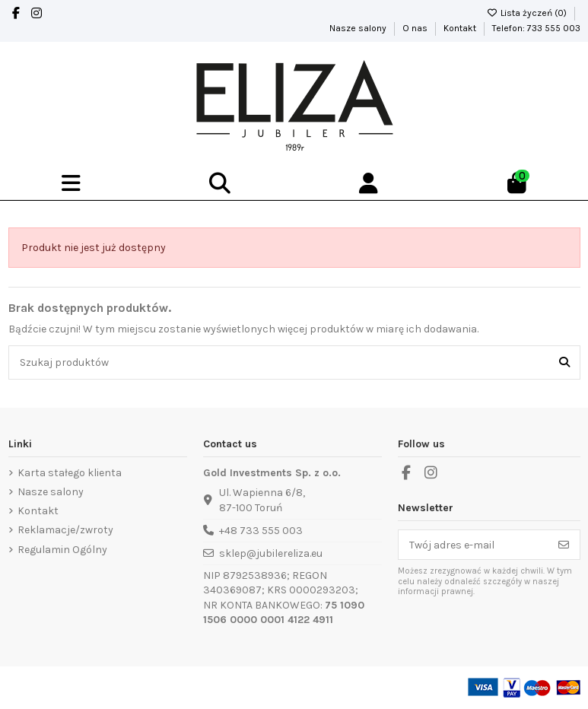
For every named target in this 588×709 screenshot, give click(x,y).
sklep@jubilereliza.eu (271, 553)
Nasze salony (359, 28)
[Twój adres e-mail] (474, 545)
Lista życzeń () (528, 13)
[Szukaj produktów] (564, 362)
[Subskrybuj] (564, 545)
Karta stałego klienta (70, 473)
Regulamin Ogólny (62, 550)
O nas (416, 28)
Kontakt (461, 28)
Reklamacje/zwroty (65, 530)
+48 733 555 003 (261, 531)
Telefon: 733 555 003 (536, 28)
